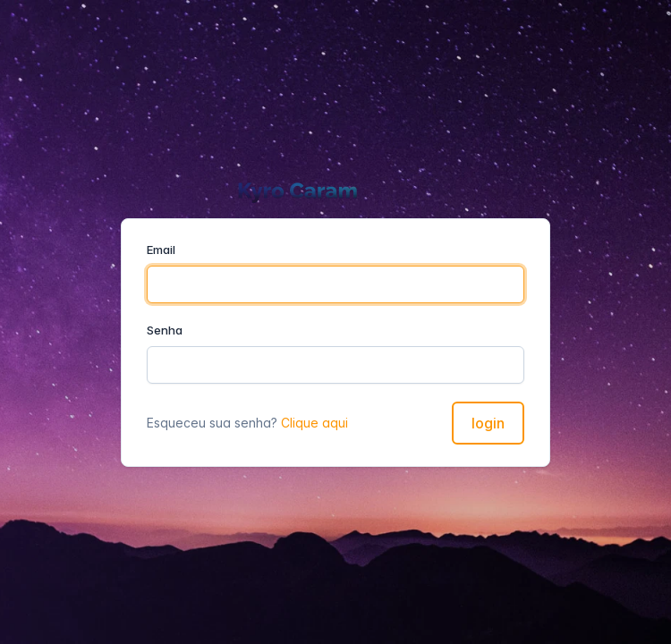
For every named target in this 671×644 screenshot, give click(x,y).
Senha (165, 330)
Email (161, 250)
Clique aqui (314, 423)
